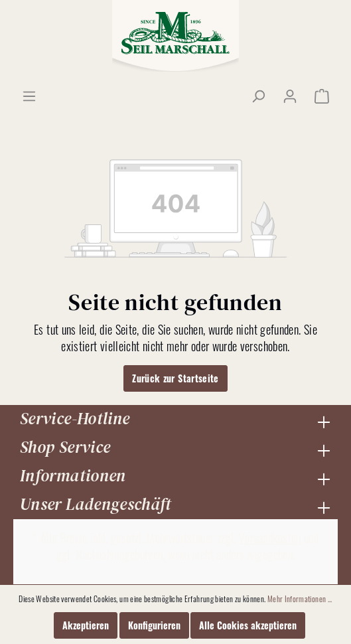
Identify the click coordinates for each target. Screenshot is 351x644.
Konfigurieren (154, 625)
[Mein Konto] (290, 96)
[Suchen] (258, 96)
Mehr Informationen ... (300, 599)
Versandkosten (270, 538)
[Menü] (29, 96)
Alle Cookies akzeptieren (248, 625)
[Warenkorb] (322, 96)
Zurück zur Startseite (175, 378)
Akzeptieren (86, 625)
